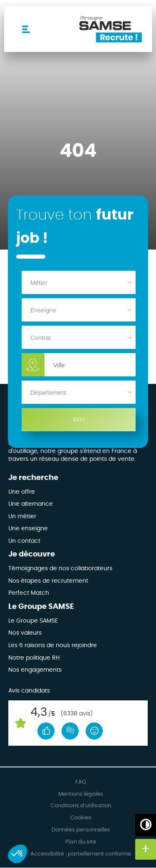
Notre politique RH (34, 658)
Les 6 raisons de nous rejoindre (53, 645)
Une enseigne (28, 529)
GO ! (79, 420)
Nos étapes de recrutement (48, 581)
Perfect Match (29, 593)
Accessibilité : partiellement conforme (81, 854)
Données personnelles (81, 830)
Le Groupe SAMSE (41, 607)
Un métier (22, 517)
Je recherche (33, 478)
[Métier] (79, 282)
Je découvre (32, 554)
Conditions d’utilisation (81, 806)
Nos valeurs (25, 633)
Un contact (24, 541)
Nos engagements (35, 670)
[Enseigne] (79, 310)
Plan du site (81, 842)
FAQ (81, 782)
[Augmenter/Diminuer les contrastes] (146, 824)
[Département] (79, 392)
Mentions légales (81, 794)
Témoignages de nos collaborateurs (60, 569)
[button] (17, 854)
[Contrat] (79, 337)
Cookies (81, 818)
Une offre (22, 492)
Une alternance (31, 504)
